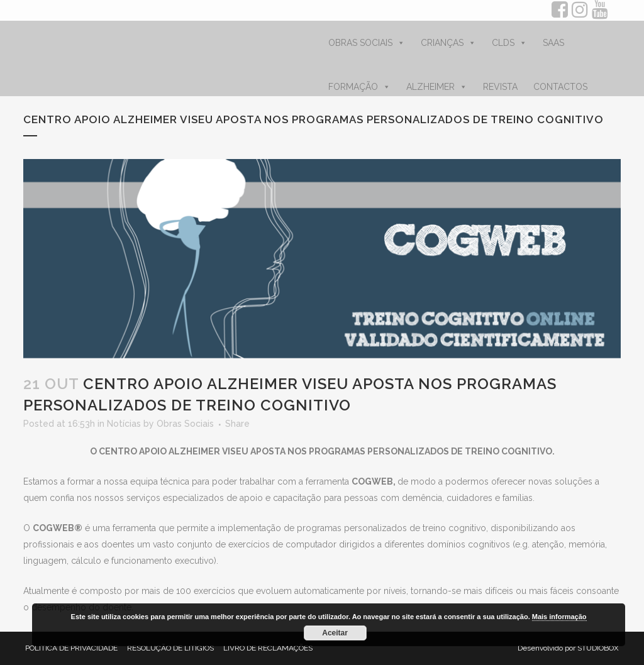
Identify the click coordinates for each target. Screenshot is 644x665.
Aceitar (335, 633)
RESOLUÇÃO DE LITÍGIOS (170, 648)
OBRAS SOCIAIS (367, 43)
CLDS (509, 43)
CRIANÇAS (448, 43)
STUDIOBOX (598, 648)
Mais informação (559, 617)
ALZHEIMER (437, 87)
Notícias (124, 424)
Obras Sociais (185, 424)
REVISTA (500, 87)
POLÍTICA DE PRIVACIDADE (71, 648)
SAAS (553, 43)
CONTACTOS (560, 87)
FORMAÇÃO (359, 87)
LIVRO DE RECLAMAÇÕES (268, 648)
